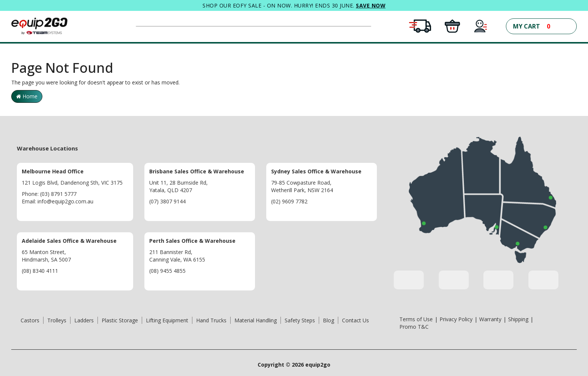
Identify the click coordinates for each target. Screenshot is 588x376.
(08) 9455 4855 (167, 271)
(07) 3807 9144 (167, 201)
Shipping (518, 319)
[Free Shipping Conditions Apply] (420, 25)
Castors (30, 320)
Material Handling (256, 320)
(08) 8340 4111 (40, 271)
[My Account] (481, 25)
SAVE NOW (371, 5)
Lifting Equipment (167, 320)
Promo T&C (414, 327)
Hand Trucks (211, 320)
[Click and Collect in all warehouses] (452, 25)
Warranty (490, 319)
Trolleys (57, 320)
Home (27, 96)
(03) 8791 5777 (58, 194)
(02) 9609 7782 (289, 201)
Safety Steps (300, 320)
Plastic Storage (120, 320)
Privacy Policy (456, 319)
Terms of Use (416, 319)
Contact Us (355, 320)
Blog (328, 320)
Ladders (84, 320)
